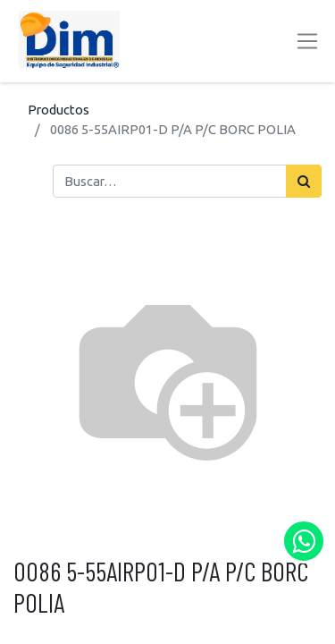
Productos (59, 110)
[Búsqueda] (304, 181)
